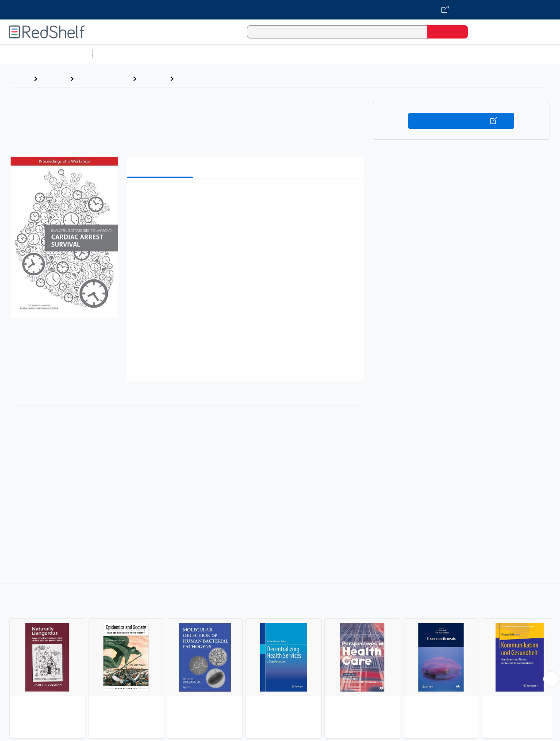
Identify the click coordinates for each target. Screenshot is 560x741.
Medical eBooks (103, 79)
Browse (54, 79)
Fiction (500, 54)
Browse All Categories (46, 54)
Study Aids (119, 54)
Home (20, 79)
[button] (247, 199)
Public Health (200, 79)
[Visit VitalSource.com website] (280, 10)
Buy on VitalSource (461, 121)
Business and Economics (343, 54)
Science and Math (173, 54)
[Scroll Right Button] (551, 679)
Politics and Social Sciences (436, 54)
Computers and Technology (253, 54)
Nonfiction (536, 54)
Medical (153, 79)
